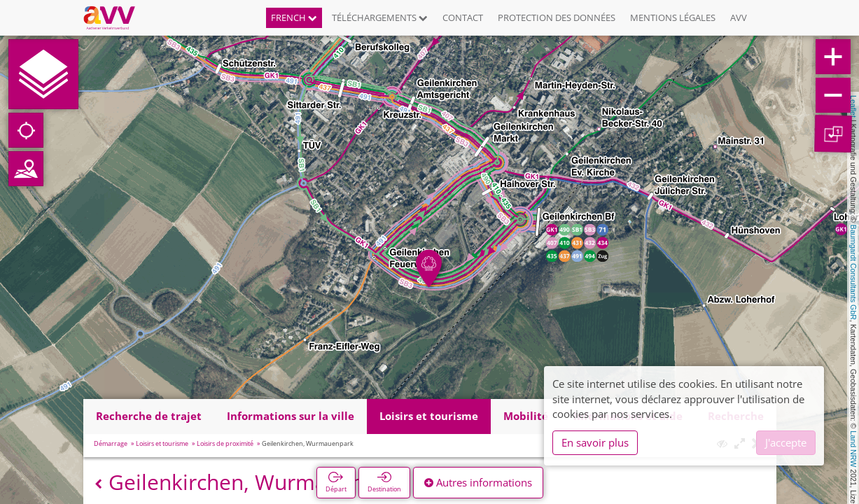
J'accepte (786, 442)
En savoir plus (595, 442)
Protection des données (557, 17)
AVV (739, 17)
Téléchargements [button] (380, 17)
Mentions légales (673, 17)
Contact (463, 17)
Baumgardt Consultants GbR (853, 272)
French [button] (294, 17)
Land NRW (853, 449)
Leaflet (853, 106)
